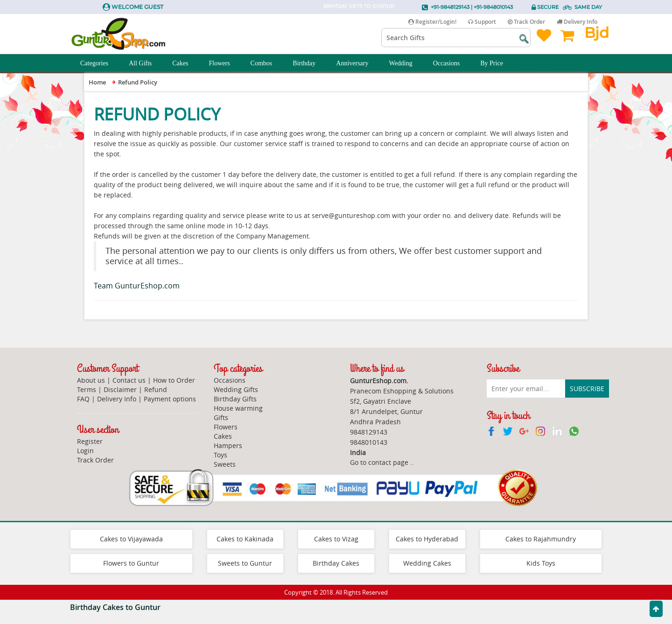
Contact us (129, 380)
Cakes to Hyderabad (427, 539)
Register (90, 441)
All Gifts (145, 63)
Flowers (224, 63)
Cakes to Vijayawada (131, 539)
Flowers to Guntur (131, 563)
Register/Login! (432, 22)
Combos (267, 63)
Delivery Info (577, 22)
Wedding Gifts (236, 389)
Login (85, 451)
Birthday (309, 63)
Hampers (228, 445)
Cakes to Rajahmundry (541, 539)
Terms (87, 389)
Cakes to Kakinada (245, 539)
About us (91, 380)
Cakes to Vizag (336, 539)
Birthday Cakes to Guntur (115, 607)
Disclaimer (120, 389)
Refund (156, 389)
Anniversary (357, 63)
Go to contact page (379, 462)
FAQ (83, 399)
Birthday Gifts (235, 399)
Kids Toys (541, 563)
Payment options (170, 399)
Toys (220, 455)
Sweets (225, 464)
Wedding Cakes (427, 563)
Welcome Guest (137, 7)
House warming (238, 408)
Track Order (526, 22)
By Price (497, 63)
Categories (99, 63)
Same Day (588, 7)
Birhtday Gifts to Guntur (359, 6)
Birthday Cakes (336, 563)
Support (482, 22)
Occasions (452, 63)
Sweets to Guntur (245, 563)
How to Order (174, 380)
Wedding (406, 63)
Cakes (185, 63)
